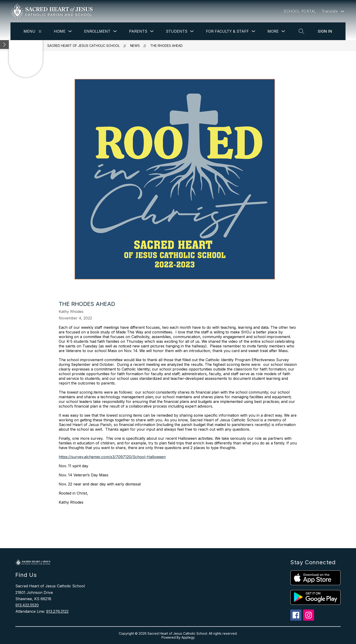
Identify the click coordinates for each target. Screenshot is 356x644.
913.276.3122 (57, 611)
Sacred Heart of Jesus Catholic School (84, 46)
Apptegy (188, 637)
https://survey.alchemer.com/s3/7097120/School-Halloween (112, 457)
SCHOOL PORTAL (300, 11)
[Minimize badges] (4, 45)
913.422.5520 (27, 605)
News (135, 46)
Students (177, 31)
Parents (138, 31)
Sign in (325, 31)
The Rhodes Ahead (166, 46)
